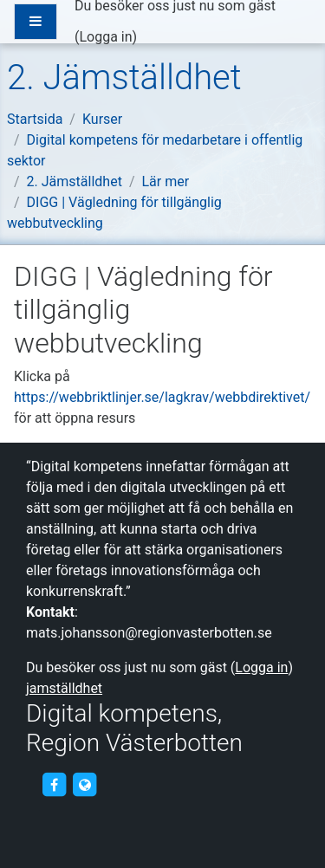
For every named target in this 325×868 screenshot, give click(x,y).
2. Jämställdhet (75, 181)
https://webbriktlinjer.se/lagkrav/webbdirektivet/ (162, 397)
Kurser (102, 119)
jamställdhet (64, 688)
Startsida (35, 119)
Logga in (105, 37)
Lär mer (166, 181)
